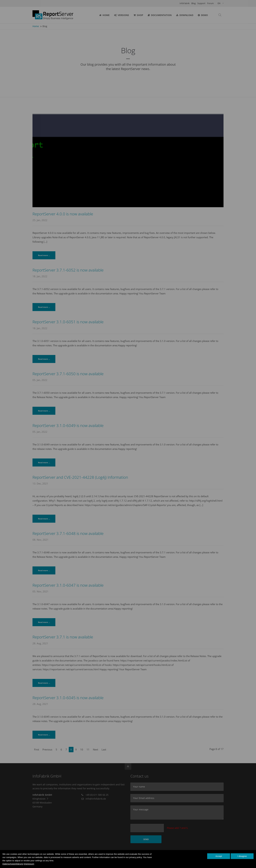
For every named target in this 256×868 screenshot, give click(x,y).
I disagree (242, 856)
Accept (219, 856)
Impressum (29, 864)
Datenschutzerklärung (13, 864)
